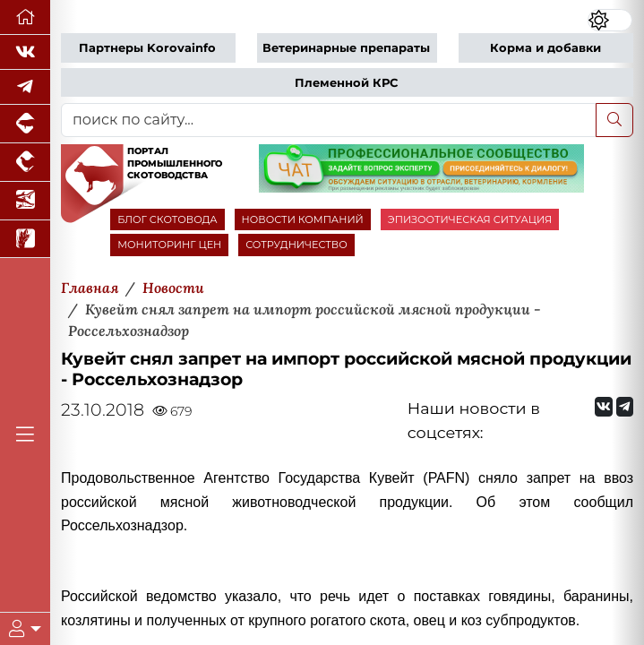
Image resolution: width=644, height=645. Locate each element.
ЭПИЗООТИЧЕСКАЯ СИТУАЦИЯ (470, 219)
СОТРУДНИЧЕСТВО (296, 245)
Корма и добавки (545, 48)
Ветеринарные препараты (346, 48)
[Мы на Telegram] (625, 407)
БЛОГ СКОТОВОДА (167, 219)
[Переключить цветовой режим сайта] (610, 20)
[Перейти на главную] (25, 17)
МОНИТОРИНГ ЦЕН (169, 245)
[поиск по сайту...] (329, 120)
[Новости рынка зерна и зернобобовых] (25, 240)
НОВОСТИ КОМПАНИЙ (303, 219)
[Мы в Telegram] (25, 87)
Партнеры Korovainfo (147, 48)
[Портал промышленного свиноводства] (25, 124)
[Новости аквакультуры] (25, 201)
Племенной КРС (346, 83)
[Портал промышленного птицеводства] (25, 163)
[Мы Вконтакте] (25, 52)
